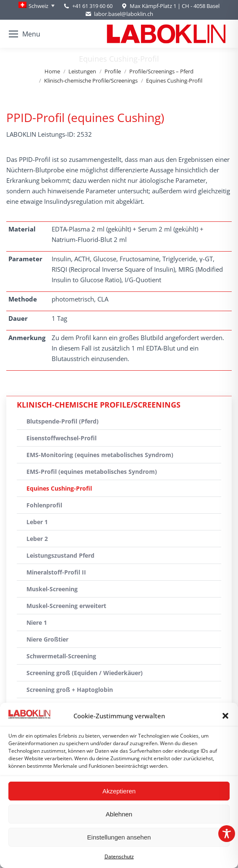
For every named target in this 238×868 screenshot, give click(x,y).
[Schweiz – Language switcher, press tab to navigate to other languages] (37, 6)
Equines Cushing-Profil (59, 488)
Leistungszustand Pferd (60, 555)
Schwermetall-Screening (61, 656)
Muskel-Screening (52, 589)
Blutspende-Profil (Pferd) (63, 421)
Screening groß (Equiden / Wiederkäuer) (85, 673)
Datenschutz (119, 856)
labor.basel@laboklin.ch (119, 14)
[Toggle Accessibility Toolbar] (227, 834)
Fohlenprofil (44, 505)
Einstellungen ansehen (119, 837)
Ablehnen (119, 814)
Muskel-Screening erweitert (66, 606)
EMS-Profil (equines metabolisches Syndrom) (92, 472)
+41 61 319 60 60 (92, 6)
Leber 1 (37, 522)
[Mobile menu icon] (25, 34)
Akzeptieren (119, 791)
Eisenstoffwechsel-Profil (61, 438)
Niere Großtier (47, 639)
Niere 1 (37, 622)
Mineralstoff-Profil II (56, 572)
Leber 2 (37, 539)
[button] (225, 716)
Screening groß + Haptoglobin (70, 690)
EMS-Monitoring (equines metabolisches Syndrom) (100, 455)
